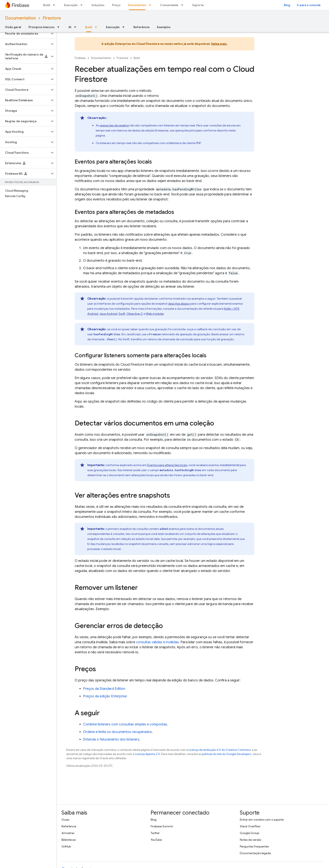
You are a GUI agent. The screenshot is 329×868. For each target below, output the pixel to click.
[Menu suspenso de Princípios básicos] (60, 27)
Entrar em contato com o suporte (262, 820)
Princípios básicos (42, 27)
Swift (122, 314)
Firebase (80, 58)
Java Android (108, 314)
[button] (25, 34)
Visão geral (13, 27)
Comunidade (169, 5)
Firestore (52, 18)
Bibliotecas (69, 840)
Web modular (155, 314)
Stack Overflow (250, 826)
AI (70, 27)
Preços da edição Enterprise (105, 696)
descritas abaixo (179, 304)
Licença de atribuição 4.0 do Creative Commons (220, 750)
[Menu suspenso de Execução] (83, 5)
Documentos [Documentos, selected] (137, 5)
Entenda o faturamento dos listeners (111, 739)
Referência (141, 27)
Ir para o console (309, 5)
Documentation (20, 18)
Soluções (98, 5)
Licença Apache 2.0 (147, 754)
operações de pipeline (114, 125)
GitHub (66, 846)
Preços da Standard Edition (104, 689)
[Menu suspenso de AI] (76, 27)
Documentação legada (255, 853)
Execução (71, 5)
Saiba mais (219, 44)
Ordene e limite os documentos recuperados (117, 732)
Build (47, 5)
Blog (287, 5)
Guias (65, 820)
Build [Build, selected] (89, 27)
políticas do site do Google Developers (227, 754)
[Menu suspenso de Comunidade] (183, 5)
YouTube (156, 840)
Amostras (68, 833)
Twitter (155, 833)
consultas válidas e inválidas (157, 642)
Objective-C (135, 314)
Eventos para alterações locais (167, 465)
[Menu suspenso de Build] (55, 5)
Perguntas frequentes (254, 846)
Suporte (198, 5)
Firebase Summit (162, 826)
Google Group (249, 833)
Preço (116, 5)
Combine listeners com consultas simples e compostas (125, 724)
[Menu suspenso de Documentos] (151, 5)
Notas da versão (251, 840)
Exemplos (164, 27)
